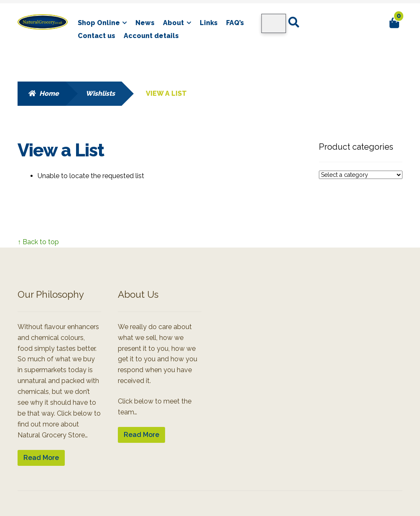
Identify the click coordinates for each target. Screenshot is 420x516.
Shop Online (99, 23)
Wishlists (100, 93)
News (145, 23)
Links (209, 23)
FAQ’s (235, 23)
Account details (151, 36)
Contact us (97, 36)
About (173, 23)
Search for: (293, 23)
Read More (41, 458)
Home (49, 93)
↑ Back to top (38, 242)
